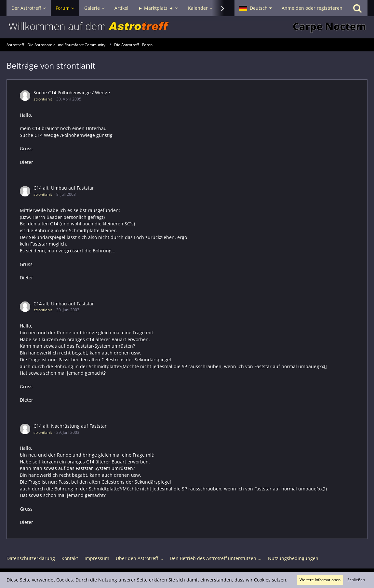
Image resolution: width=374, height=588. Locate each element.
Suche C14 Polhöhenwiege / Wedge (72, 93)
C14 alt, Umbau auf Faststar (64, 188)
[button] (256, 8)
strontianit (43, 99)
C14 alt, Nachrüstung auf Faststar (70, 426)
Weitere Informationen (320, 580)
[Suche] (357, 8)
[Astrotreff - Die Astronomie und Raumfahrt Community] (187, 27)
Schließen (356, 580)
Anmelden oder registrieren (312, 8)
